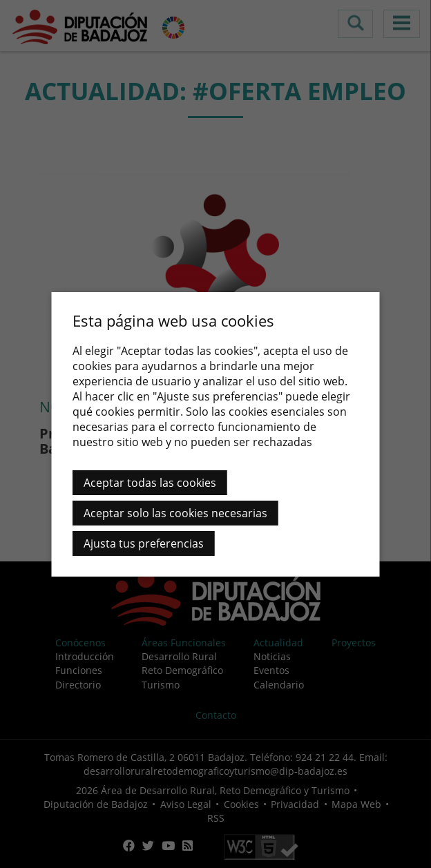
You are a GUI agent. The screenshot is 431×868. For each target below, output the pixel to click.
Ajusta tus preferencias (144, 543)
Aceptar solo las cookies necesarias (175, 513)
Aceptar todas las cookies (150, 483)
